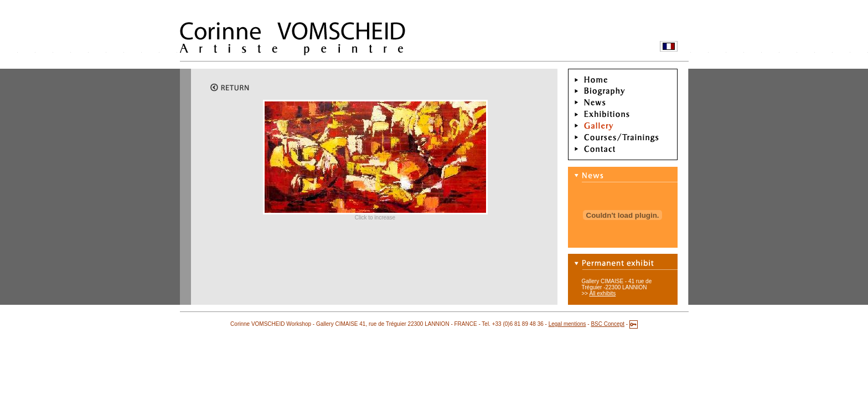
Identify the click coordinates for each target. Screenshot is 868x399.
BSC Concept (608, 324)
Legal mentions (567, 324)
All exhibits (602, 293)
